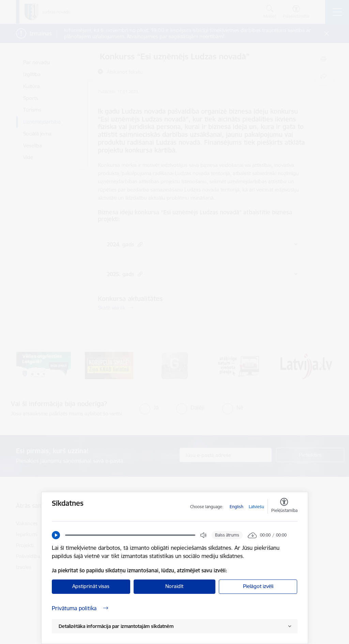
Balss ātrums (227, 535)
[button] (56, 535)
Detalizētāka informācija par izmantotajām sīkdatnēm (116, 626)
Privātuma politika (80, 608)
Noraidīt (174, 586)
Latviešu (256, 507)
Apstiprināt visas (91, 586)
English (237, 507)
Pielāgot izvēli (258, 586)
